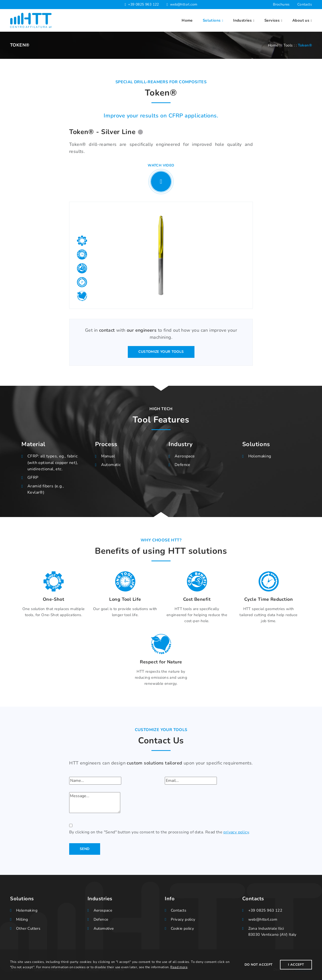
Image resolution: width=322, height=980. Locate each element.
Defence (183, 465)
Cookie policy (182, 928)
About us (301, 20)
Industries (242, 20)
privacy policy (236, 832)
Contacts (305, 4)
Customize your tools (161, 352)
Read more (179, 967)
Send (85, 849)
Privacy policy (183, 919)
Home (187, 20)
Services (272, 20)
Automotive (104, 928)
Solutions (212, 20)
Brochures (281, 4)
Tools (288, 45)
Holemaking (260, 456)
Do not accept (258, 965)
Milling (22, 919)
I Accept (296, 965)
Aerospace (185, 456)
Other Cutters (28, 928)
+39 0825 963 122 (143, 4)
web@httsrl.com (184, 4)
